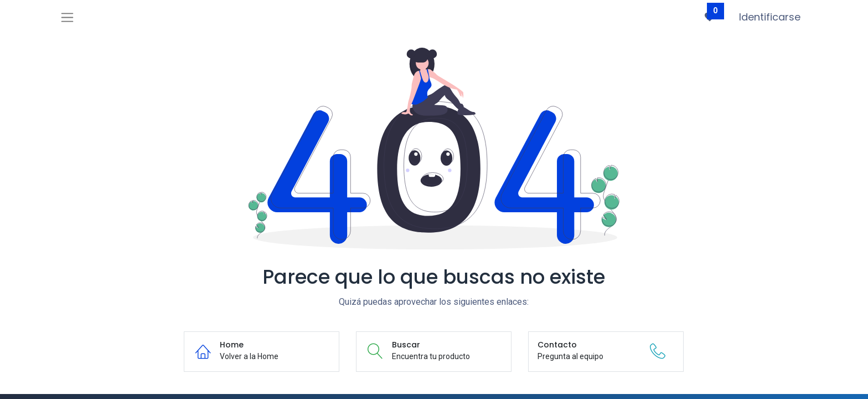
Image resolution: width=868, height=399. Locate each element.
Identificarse (770, 17)
